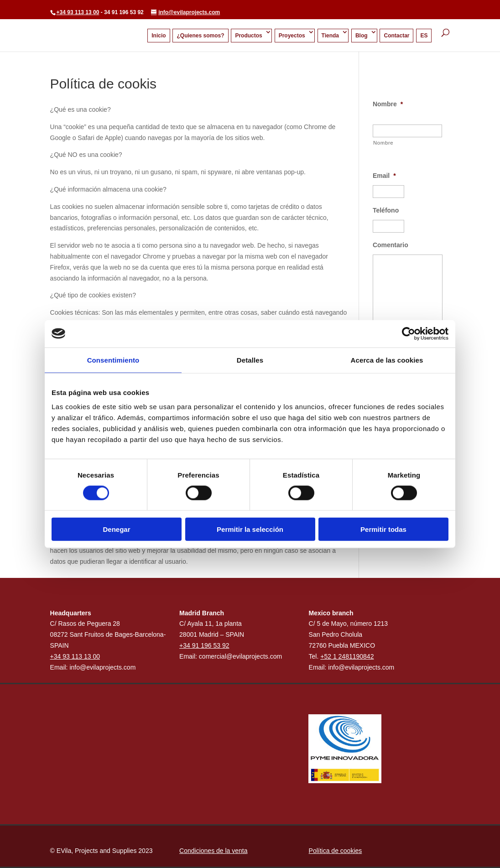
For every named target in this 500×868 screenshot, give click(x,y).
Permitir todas (383, 529)
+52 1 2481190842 (347, 656)
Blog (362, 36)
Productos (248, 36)
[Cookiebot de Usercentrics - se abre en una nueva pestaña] (409, 333)
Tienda (330, 36)
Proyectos (292, 36)
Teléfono (386, 210)
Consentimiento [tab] (113, 360)
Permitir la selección (250, 529)
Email (384, 176)
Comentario (391, 245)
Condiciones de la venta (213, 851)
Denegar (116, 529)
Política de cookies (336, 851)
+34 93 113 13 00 (78, 12)
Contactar (396, 36)
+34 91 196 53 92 (204, 645)
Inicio (159, 36)
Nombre (388, 104)
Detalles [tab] (250, 360)
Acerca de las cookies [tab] (387, 360)
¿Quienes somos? (200, 36)
